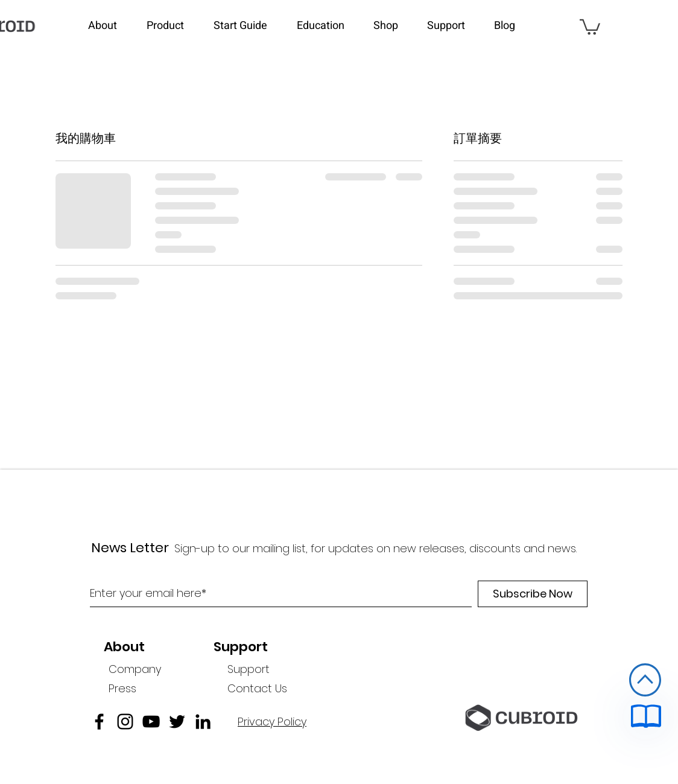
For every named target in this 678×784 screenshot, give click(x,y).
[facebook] (99, 722)
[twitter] (177, 722)
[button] (111, 26)
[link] (590, 26)
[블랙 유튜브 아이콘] (151, 722)
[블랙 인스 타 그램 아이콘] (125, 722)
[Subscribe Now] (533, 594)
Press (122, 688)
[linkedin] (203, 722)
